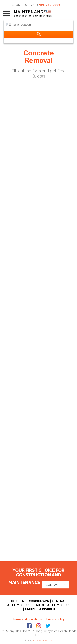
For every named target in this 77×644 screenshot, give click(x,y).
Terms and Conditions (27, 619)
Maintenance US (42, 641)
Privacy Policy (55, 619)
